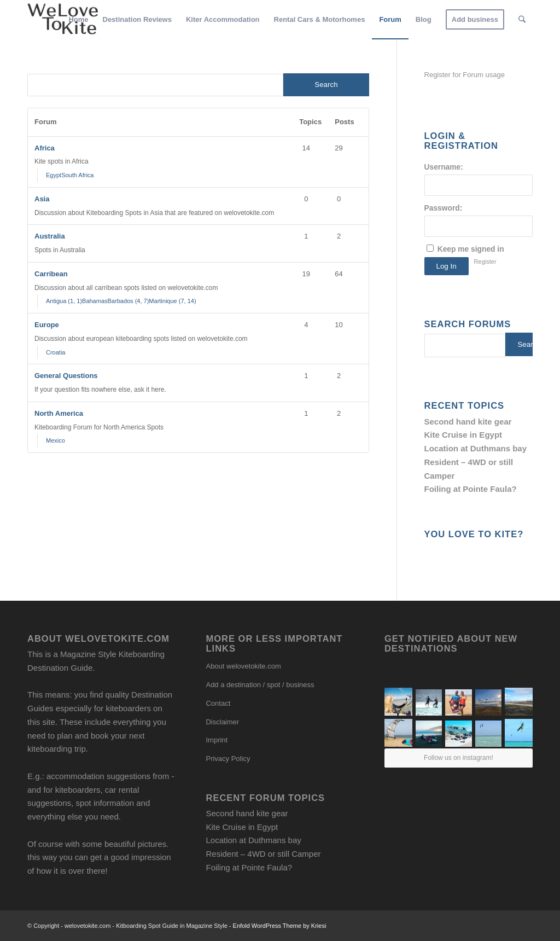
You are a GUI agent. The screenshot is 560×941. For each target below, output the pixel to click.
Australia (50, 236)
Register (485, 262)
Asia (42, 199)
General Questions (66, 376)
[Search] (522, 20)
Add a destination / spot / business (260, 685)
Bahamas (95, 301)
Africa (45, 148)
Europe (47, 325)
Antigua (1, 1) (64, 301)
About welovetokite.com (243, 666)
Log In (447, 266)
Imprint (217, 740)
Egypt (54, 175)
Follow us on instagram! (459, 758)
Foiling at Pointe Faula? (471, 489)
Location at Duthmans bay (476, 448)
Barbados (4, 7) (129, 301)
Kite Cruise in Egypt (463, 435)
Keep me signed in (471, 249)
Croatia (56, 352)
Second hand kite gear (468, 422)
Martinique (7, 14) (172, 301)
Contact (218, 703)
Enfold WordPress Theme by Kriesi (280, 926)
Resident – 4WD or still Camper (263, 854)
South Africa (77, 175)
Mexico (56, 440)
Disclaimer (222, 722)
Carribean (51, 274)
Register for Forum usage (465, 75)
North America (59, 413)
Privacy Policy (228, 759)
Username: (444, 167)
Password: (444, 208)
